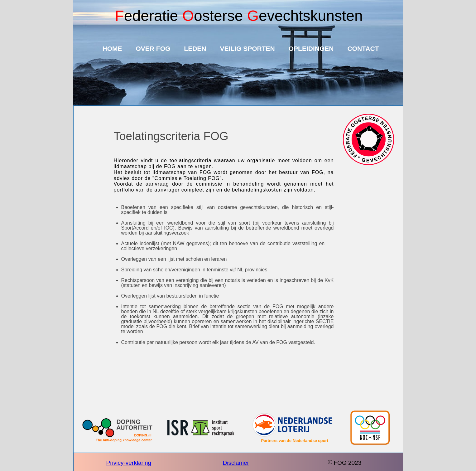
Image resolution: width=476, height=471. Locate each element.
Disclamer (236, 463)
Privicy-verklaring (129, 463)
